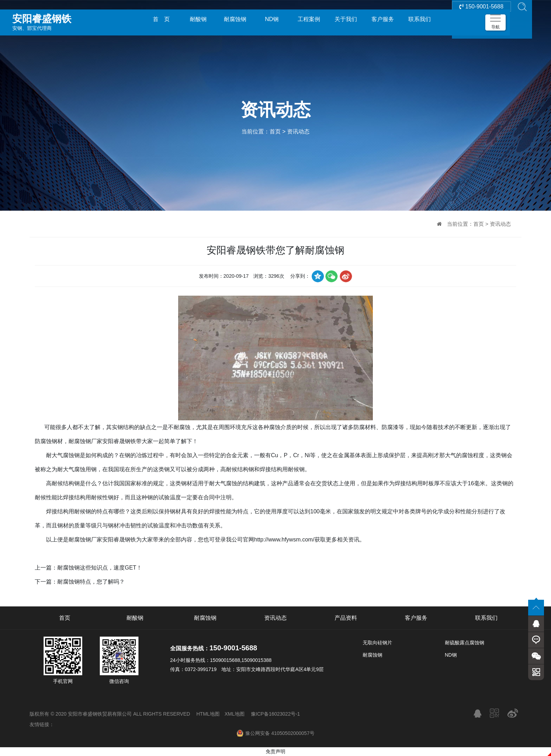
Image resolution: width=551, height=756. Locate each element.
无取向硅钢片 (377, 643)
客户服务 (383, 19)
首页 (275, 132)
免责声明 (275, 751)
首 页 (161, 19)
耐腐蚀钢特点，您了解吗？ (91, 582)
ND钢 (272, 19)
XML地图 (235, 714)
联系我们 (420, 19)
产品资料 (346, 618)
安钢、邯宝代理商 (61, 19)
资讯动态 (298, 132)
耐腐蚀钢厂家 (85, 441)
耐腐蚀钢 (235, 19)
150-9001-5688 (481, 19)
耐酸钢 (198, 19)
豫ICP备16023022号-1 (275, 714)
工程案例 (309, 19)
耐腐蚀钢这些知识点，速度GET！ (100, 568)
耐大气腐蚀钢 (63, 455)
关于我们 (346, 19)
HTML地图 (208, 714)
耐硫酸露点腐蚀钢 (465, 643)
